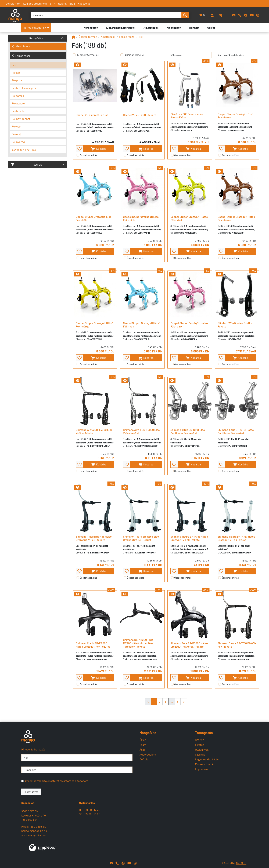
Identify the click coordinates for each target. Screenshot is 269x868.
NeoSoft (241, 863)
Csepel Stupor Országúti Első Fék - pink (141, 218)
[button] (222, 15)
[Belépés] (212, 15)
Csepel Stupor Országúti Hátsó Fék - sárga (95, 325)
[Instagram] (258, 15)
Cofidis (144, 759)
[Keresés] (106, 15)
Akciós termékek (135, 55)
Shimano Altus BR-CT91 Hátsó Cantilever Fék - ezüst (236, 431)
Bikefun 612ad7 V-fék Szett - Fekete (235, 325)
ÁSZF (143, 750)
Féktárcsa (18, 96)
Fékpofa (17, 80)
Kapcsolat (84, 3)
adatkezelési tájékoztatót (44, 781)
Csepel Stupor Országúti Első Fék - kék (94, 218)
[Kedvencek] (202, 15)
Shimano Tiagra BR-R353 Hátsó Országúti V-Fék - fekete (189, 538)
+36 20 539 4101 (38, 827)
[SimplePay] (42, 847)
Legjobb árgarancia (35, 3)
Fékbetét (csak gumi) (25, 88)
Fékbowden (19, 111)
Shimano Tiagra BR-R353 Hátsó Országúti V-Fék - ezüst (236, 538)
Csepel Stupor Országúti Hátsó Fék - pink (189, 325)
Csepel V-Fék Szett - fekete (140, 115)
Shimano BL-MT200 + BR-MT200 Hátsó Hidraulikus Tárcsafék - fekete (138, 643)
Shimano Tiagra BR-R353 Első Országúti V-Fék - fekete (94, 538)
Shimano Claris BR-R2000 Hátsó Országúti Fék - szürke (93, 645)
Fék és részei (22, 56)
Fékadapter (19, 103)
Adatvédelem (148, 754)
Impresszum (203, 769)
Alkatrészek (21, 46)
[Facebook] (246, 15)
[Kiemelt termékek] (74, 55)
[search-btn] (185, 15)
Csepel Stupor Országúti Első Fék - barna (235, 116)
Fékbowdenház (21, 119)
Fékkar (16, 73)
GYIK (52, 3)
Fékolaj (16, 134)
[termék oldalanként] (237, 55)
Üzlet (143, 740)
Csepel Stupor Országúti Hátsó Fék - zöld (189, 218)
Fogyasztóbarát (205, 764)
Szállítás (200, 754)
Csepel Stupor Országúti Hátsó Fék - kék (142, 325)
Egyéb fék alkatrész (24, 149)
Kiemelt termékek (88, 55)
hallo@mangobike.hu (34, 831)
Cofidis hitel (13, 3)
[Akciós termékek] (122, 55)
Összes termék (88, 37)
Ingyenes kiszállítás (207, 759)
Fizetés (200, 745)
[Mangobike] (73, 37)
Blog (72, 3)
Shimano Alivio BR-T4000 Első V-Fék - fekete (94, 431)
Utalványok (202, 750)
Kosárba (99, 149)
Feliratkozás (31, 792)
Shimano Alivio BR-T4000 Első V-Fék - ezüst (141, 431)
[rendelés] (190, 55)
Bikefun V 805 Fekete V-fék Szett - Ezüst (187, 116)
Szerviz (199, 740)
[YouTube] (252, 15)
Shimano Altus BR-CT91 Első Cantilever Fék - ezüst (188, 431)
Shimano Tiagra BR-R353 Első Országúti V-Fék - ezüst (141, 538)
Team (143, 745)
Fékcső (16, 126)
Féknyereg (18, 142)
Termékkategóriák (36, 28)
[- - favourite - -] (80, 149)
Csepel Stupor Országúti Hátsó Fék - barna (236, 218)
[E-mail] (234, 15)
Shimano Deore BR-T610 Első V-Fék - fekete (237, 645)
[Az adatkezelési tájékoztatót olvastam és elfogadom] (22, 781)
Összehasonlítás (88, 155)
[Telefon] (240, 15)
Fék (14, 65)
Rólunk (62, 3)
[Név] (77, 758)
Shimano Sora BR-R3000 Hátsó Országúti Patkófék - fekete (189, 645)
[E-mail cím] (77, 770)
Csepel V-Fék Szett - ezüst (92, 115)
